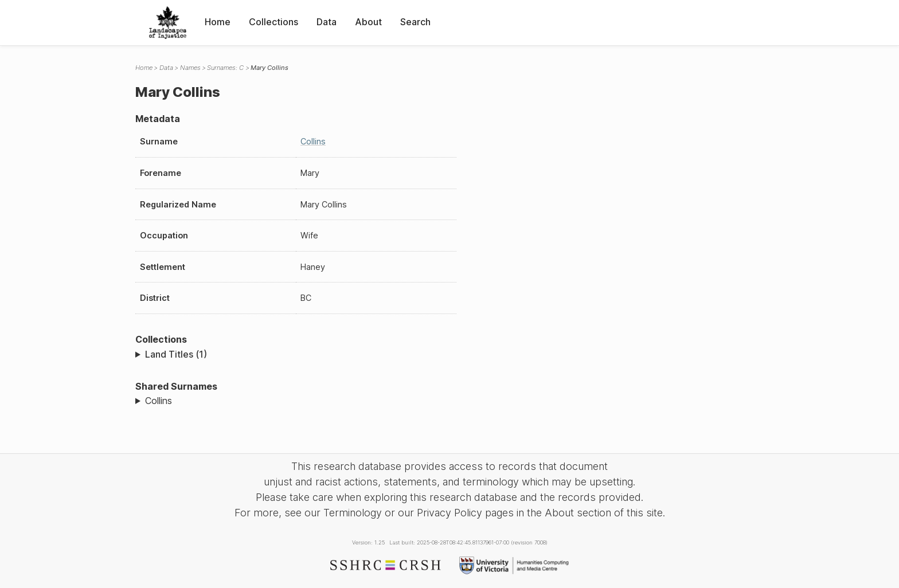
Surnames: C (225, 68)
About (368, 22)
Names (190, 68)
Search (415, 22)
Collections (273, 22)
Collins (313, 141)
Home (218, 22)
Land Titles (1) (176, 354)
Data (327, 22)
